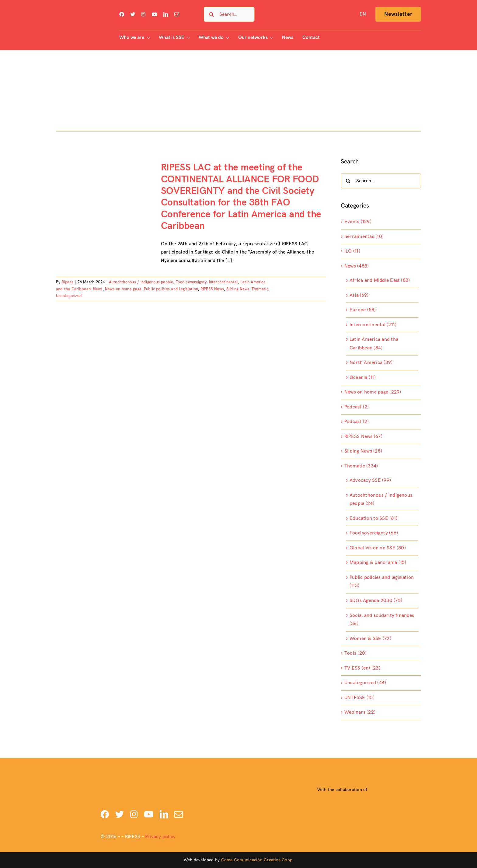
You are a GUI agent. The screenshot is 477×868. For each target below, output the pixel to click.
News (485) (357, 266)
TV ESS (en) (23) (362, 668)
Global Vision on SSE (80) (378, 548)
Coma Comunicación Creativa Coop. (257, 860)
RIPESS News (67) (363, 437)
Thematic (260, 289)
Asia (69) (359, 295)
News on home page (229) (373, 392)
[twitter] (133, 14)
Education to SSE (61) (373, 518)
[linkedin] (166, 14)
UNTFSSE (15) (359, 698)
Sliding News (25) (363, 451)
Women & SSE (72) (370, 639)
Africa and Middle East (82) (380, 280)
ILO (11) (352, 251)
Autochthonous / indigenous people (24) (381, 500)
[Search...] (229, 14)
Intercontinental (224, 282)
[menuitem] (363, 14)
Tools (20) (355, 653)
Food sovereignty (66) (374, 533)
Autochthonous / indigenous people (141, 282)
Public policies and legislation (171, 289)
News (98, 289)
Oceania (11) (363, 378)
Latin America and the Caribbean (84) (374, 344)
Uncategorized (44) (365, 683)
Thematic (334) (361, 466)
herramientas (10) (364, 237)
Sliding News (238, 289)
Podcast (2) (357, 407)
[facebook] (122, 14)
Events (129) (358, 222)
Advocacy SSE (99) (370, 480)
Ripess (68, 282)
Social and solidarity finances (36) (382, 620)
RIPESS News (212, 289)
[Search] (211, 14)
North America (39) (371, 363)
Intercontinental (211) (373, 325)
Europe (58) (363, 310)
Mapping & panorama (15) (378, 563)
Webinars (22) (360, 712)
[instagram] (143, 14)
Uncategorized (69, 296)
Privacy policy (160, 837)
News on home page (123, 289)
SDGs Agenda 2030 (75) (376, 601)
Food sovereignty (191, 282)
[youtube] (155, 14)
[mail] (177, 14)
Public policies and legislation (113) (382, 582)
